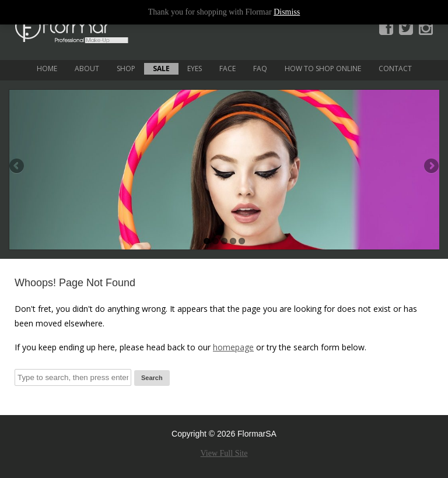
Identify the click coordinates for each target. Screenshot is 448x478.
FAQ (260, 68)
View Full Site (224, 453)
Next (430, 167)
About (87, 68)
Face (228, 68)
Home (47, 68)
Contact (395, 68)
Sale (161, 68)
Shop (126, 68)
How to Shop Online (323, 68)
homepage (233, 347)
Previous (17, 167)
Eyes (195, 68)
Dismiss (287, 12)
